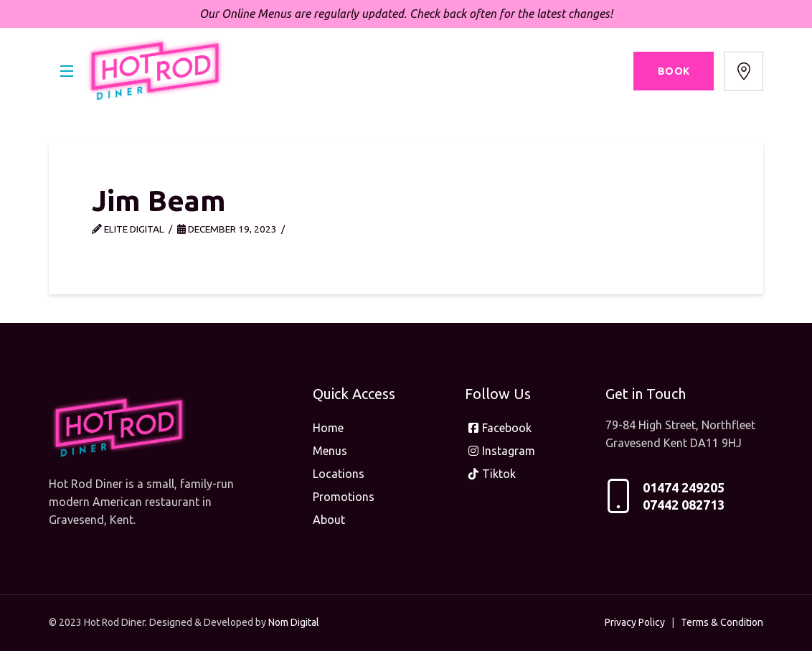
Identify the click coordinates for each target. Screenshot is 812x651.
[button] (67, 71)
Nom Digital (294, 622)
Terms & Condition (722, 622)
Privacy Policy (635, 622)
